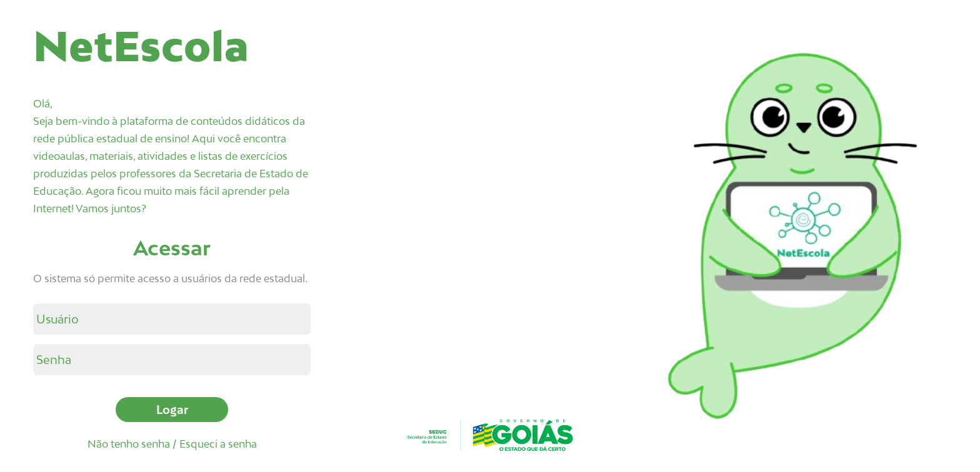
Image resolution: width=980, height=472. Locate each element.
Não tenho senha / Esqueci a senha (172, 444)
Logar (172, 410)
